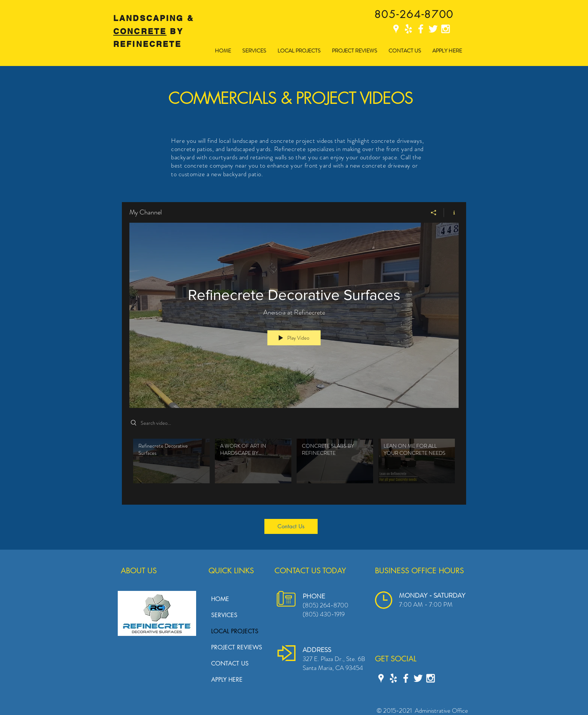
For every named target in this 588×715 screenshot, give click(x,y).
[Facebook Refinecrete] (421, 29)
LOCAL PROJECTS (235, 631)
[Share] (434, 212)
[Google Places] (396, 29)
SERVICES (224, 615)
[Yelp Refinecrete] (408, 29)
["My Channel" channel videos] (294, 466)
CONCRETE (140, 31)
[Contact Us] (291, 526)
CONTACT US (230, 663)
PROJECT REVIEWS (237, 647)
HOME (220, 599)
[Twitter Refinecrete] (433, 29)
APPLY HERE (227, 680)
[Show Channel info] (451, 212)
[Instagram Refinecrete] (445, 29)
